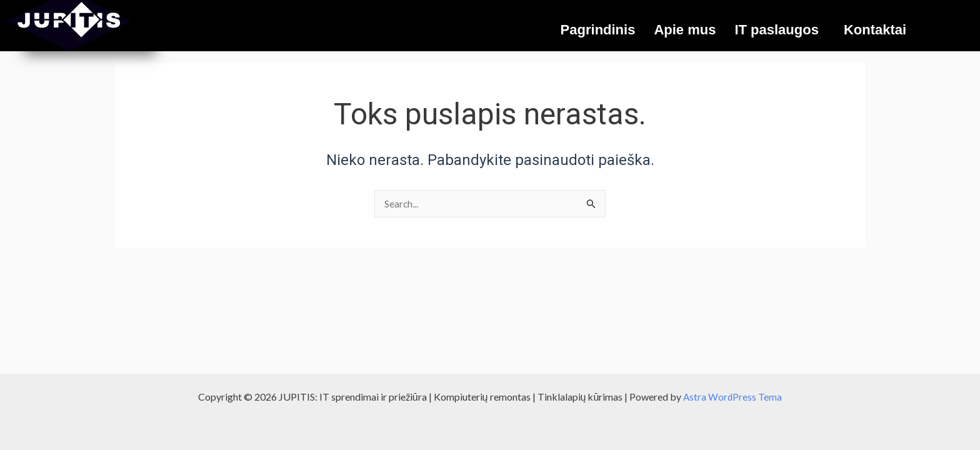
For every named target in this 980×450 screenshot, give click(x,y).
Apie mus (685, 30)
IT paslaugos (776, 30)
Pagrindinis (598, 30)
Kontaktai (875, 30)
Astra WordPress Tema (732, 397)
